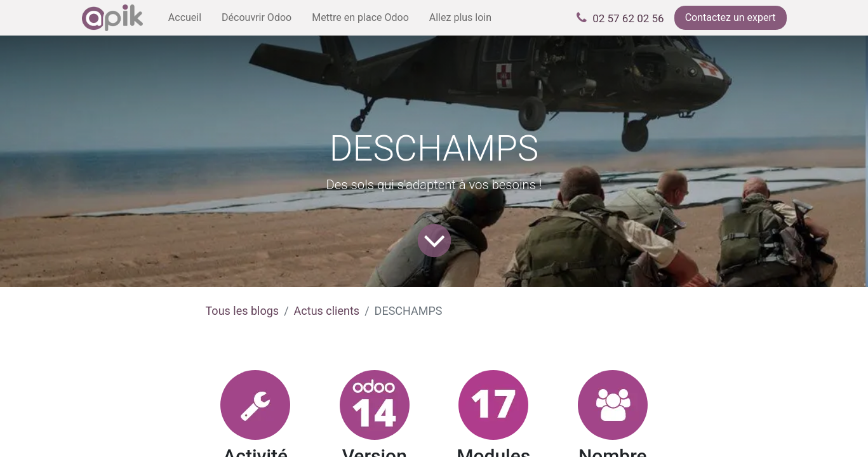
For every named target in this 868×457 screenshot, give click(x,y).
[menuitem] (185, 18)
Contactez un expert (731, 17)
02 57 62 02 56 (628, 18)
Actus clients (327, 311)
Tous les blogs (243, 311)
